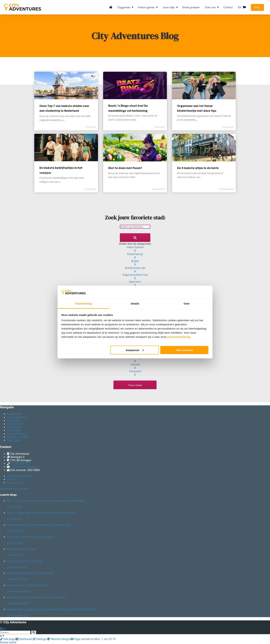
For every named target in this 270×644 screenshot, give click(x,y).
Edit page (8, 639)
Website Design (59, 639)
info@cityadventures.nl (24, 467)
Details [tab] (135, 304)
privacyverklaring (179, 337)
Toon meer (135, 385)
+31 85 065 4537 (21, 464)
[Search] (135, 238)
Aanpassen (135, 350)
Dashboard (24, 639)
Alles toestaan (184, 350)
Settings (40, 639)
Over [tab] (187, 304)
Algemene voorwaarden (14, 489)
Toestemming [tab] (83, 304)
